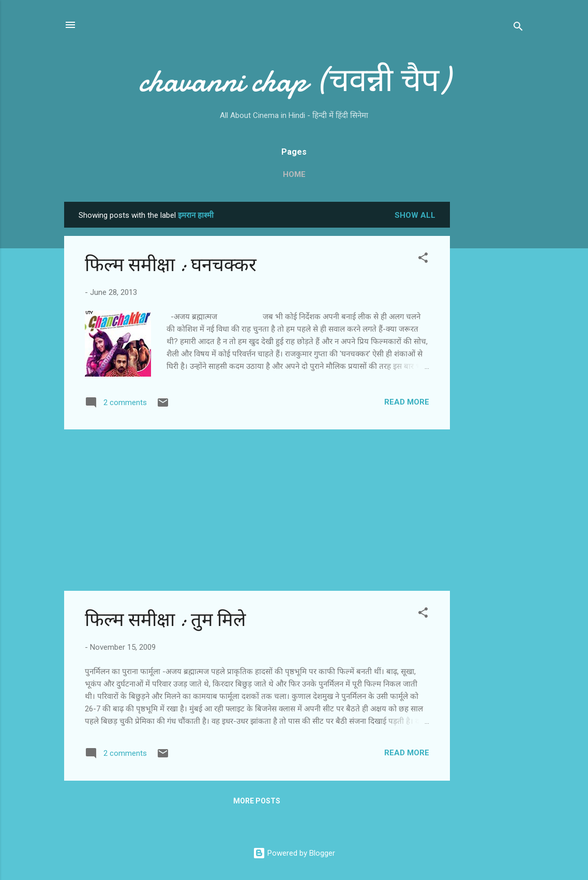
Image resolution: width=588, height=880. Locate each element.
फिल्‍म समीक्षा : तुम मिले (165, 620)
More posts (257, 801)
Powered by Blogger (294, 853)
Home (294, 174)
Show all (415, 215)
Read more (407, 402)
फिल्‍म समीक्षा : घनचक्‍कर (171, 265)
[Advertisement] (491, 357)
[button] (423, 259)
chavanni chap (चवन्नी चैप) (294, 81)
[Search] (518, 28)
